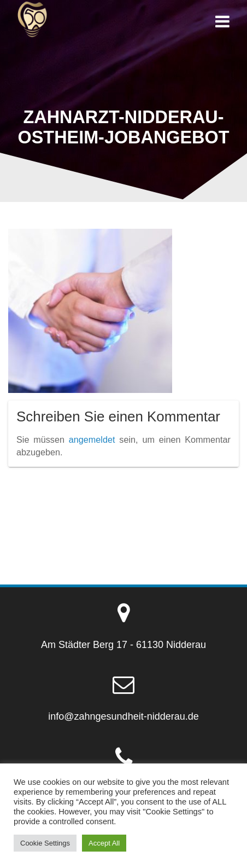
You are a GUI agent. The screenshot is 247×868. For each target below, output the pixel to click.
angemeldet (92, 439)
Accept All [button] (104, 843)
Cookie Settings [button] (45, 843)
